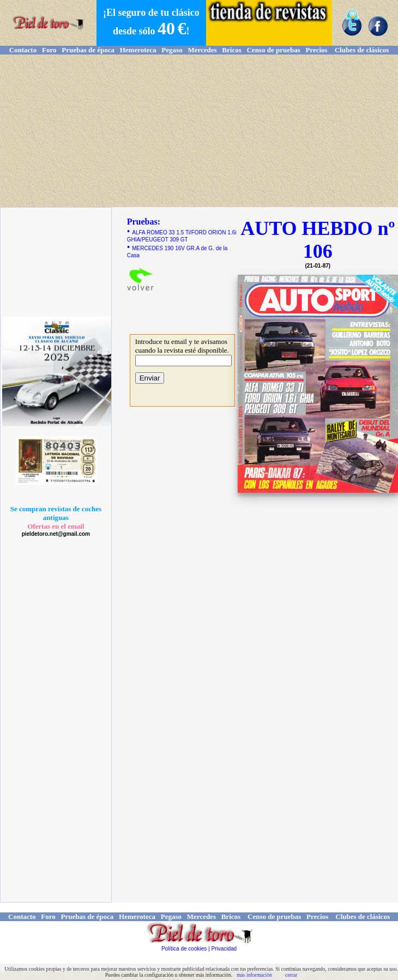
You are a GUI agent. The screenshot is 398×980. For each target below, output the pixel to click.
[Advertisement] (199, 131)
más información (254, 975)
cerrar (291, 975)
